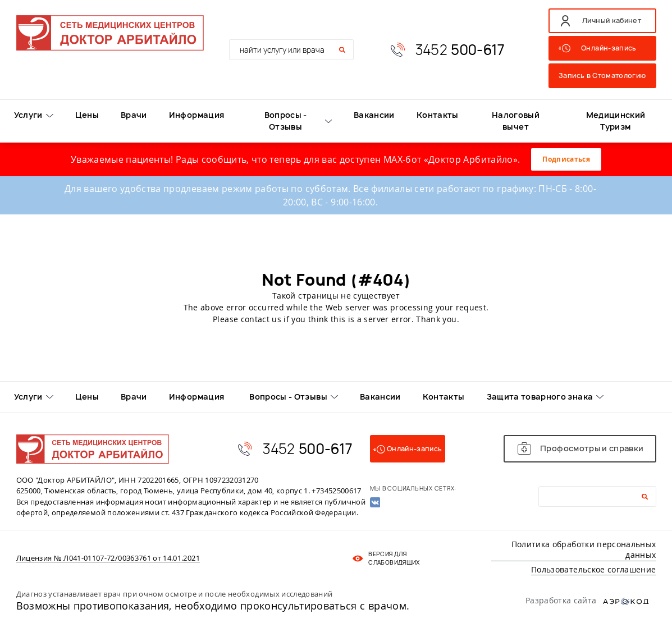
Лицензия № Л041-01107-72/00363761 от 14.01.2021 (108, 558)
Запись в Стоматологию (602, 75)
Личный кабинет (612, 20)
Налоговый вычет (516, 121)
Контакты (438, 115)
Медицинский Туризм (616, 121)
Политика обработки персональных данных (584, 550)
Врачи (134, 115)
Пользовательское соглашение (593, 569)
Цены (87, 115)
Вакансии (374, 115)
